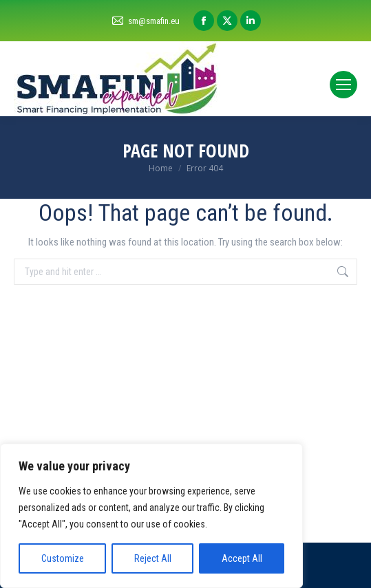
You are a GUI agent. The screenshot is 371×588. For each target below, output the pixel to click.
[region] (151, 516)
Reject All (153, 558)
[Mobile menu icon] (343, 85)
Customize (63, 558)
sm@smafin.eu (145, 21)
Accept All (242, 558)
